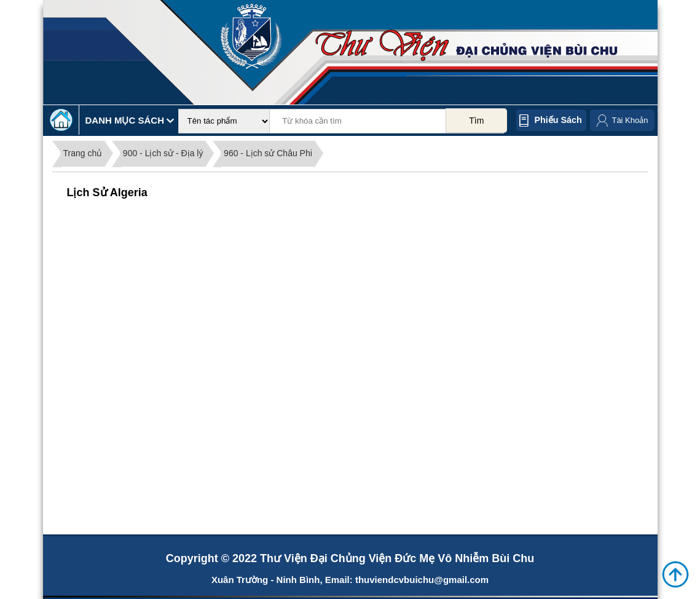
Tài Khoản (630, 120)
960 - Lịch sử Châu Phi (268, 153)
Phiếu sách (558, 120)
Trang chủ (83, 153)
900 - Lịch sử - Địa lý (163, 153)
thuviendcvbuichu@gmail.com (422, 580)
